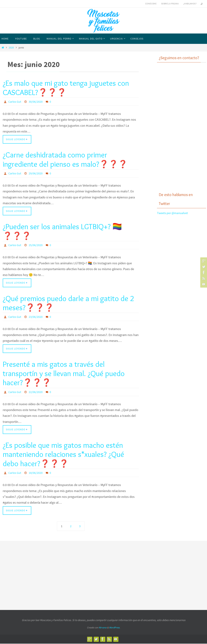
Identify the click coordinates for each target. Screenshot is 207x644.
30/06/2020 (36, 102)
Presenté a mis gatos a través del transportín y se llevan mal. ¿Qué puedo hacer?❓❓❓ (64, 373)
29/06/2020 (36, 173)
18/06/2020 (36, 473)
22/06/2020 (36, 392)
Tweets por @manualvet (174, 213)
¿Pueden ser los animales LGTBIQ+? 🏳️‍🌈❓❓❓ (62, 231)
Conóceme (151, 4)
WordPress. (115, 628)
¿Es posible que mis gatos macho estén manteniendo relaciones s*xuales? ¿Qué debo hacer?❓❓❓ (63, 454)
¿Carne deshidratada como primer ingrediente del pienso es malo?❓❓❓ (65, 159)
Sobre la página (170, 4)
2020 (11, 48)
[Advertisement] (182, 130)
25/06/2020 (36, 245)
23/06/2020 (36, 317)
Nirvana (103, 628)
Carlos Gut (15, 102)
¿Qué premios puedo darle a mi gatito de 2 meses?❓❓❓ (68, 303)
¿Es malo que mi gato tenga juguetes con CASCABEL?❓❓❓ (66, 88)
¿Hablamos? (190, 4)
